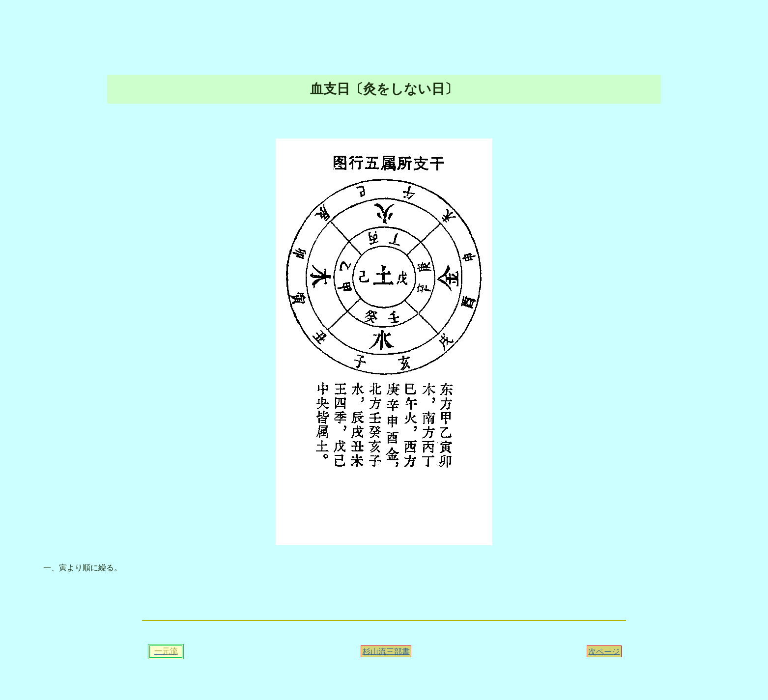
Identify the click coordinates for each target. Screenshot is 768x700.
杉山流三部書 (386, 651)
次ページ (604, 651)
